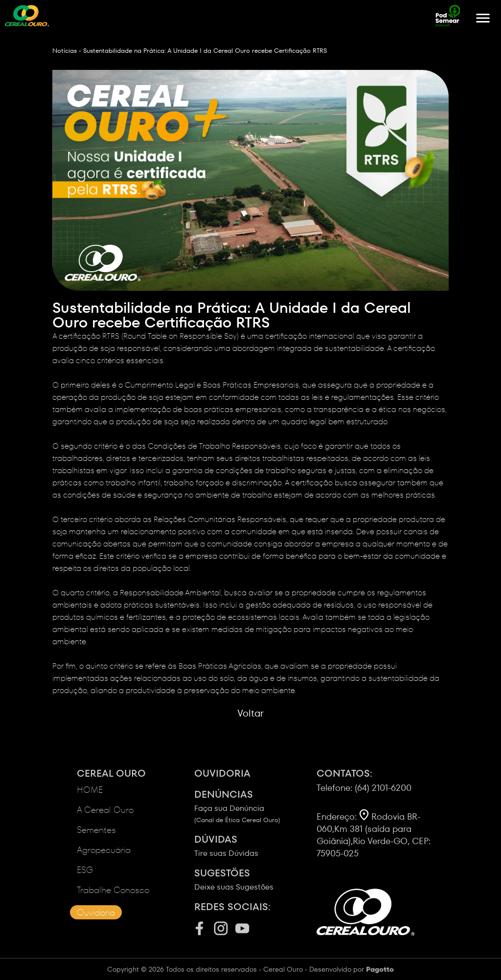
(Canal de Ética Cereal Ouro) (237, 820)
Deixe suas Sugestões (255, 879)
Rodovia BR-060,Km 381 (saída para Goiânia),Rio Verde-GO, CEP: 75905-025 (374, 835)
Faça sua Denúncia (255, 806)
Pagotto (380, 969)
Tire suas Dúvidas (255, 846)
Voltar (250, 713)
